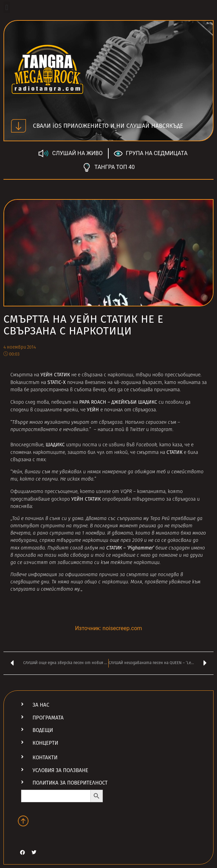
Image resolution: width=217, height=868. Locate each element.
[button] (7, 7)
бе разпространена (46, 390)
